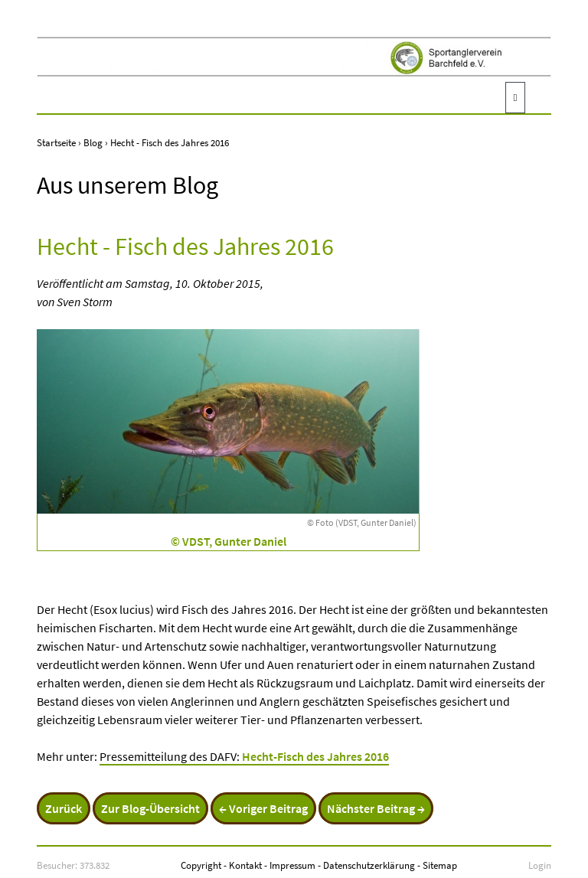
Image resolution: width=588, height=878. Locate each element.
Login (540, 865)
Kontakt (245, 865)
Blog (93, 142)
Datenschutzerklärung (369, 865)
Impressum (292, 865)
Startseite (56, 142)
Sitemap (440, 865)
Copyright (201, 865)
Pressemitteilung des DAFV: (244, 756)
